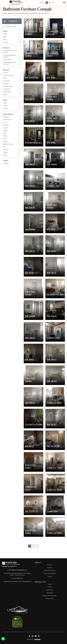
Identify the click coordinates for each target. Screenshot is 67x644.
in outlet (6, 163)
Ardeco (5, 34)
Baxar (5, 37)
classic (5, 103)
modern (6, 108)
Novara (5, 141)
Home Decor (12, 13)
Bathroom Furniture (23, 13)
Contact (50, 576)
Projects (50, 568)
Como (5, 122)
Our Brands (50, 590)
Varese (5, 155)
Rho (4, 147)
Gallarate (6, 125)
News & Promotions (50, 571)
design (5, 106)
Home (5, 13)
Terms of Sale (50, 599)
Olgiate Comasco (8, 144)
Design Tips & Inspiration (50, 596)
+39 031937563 (18, 578)
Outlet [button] (5, 161)
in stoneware (7, 92)
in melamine (7, 89)
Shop (50, 584)
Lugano (5, 130)
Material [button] (6, 70)
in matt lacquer (8, 86)
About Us (50, 565)
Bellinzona (6, 117)
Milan (5, 133)
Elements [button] (6, 48)
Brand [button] (5, 31)
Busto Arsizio (7, 120)
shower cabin (7, 60)
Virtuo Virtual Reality (50, 573)
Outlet (50, 587)
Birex (5, 39)
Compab (6, 42)
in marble (6, 84)
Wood (5, 94)
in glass (6, 73)
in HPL (5, 78)
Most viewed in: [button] (8, 114)
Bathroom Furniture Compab (40, 13)
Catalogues (50, 593)
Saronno (6, 149)
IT (40, 2)
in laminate (7, 81)
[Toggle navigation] (64, 3)
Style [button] (5, 100)
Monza (5, 136)
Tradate (5, 152)
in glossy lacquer (8, 75)
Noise (5, 139)
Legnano (6, 128)
